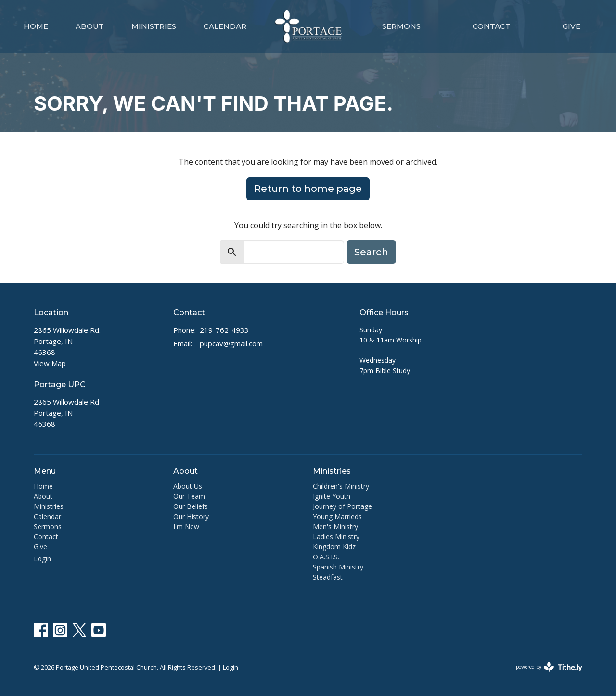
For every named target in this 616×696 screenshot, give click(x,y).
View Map (50, 363)
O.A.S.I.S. (326, 557)
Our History (191, 516)
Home (36, 26)
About (90, 26)
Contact (492, 26)
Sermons (401, 26)
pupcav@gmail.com (231, 343)
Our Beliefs (191, 506)
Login (42, 559)
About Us (188, 486)
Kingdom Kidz (334, 547)
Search (371, 252)
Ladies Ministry (336, 537)
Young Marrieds (337, 516)
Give (571, 26)
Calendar (225, 26)
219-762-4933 (224, 330)
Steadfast (328, 577)
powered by (549, 667)
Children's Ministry (341, 486)
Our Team (189, 496)
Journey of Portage (342, 506)
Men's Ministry (335, 526)
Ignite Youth (332, 496)
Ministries (154, 26)
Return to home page (308, 189)
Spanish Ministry (338, 567)
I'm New (186, 526)
